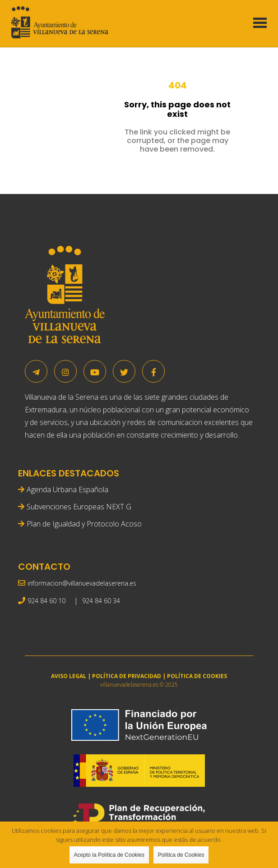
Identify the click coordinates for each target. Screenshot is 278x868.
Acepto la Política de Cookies (109, 855)
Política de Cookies (181, 855)
